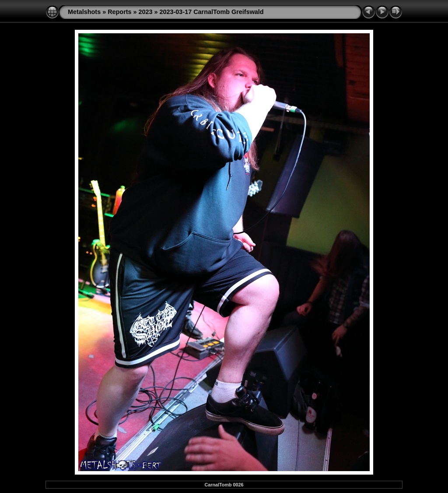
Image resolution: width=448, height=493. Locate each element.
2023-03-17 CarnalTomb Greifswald (212, 12)
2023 (146, 12)
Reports (119, 12)
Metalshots (84, 12)
